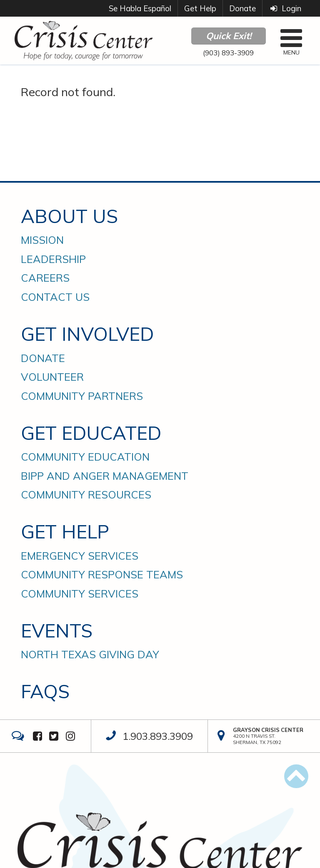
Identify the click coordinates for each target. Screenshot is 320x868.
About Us (69, 216)
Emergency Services (80, 556)
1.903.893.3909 (158, 736)
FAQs (45, 691)
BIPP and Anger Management (105, 476)
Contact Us (55, 297)
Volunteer (52, 377)
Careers (45, 278)
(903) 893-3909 (228, 53)
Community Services (80, 594)
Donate (242, 8)
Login (285, 8)
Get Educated (91, 433)
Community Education (85, 457)
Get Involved (87, 334)
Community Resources (86, 495)
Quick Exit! (229, 36)
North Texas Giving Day (90, 655)
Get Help (200, 8)
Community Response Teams (102, 575)
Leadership (53, 259)
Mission (42, 240)
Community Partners (82, 396)
